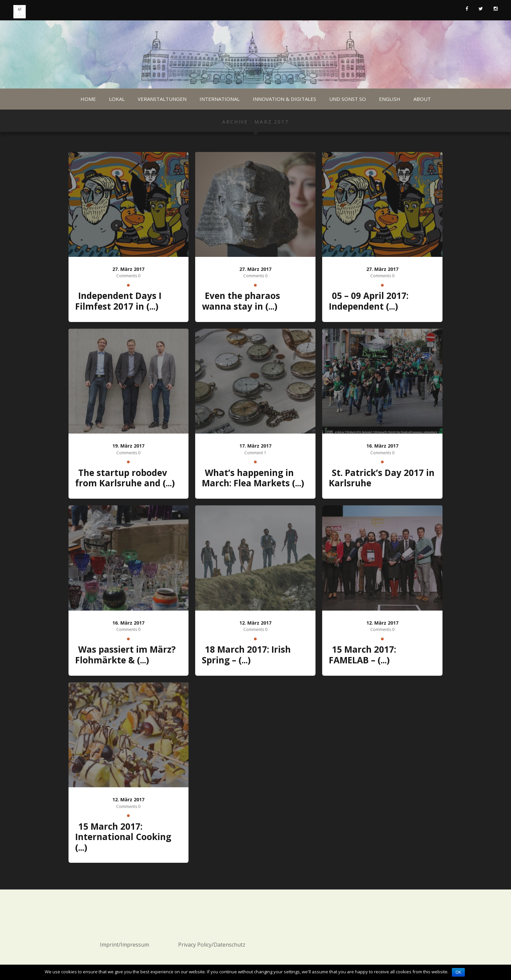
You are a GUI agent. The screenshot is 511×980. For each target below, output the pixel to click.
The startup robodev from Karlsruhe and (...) (125, 478)
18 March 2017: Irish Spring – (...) (246, 655)
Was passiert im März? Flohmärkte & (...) (125, 655)
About (422, 99)
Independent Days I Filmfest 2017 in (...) (118, 301)
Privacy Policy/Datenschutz (212, 945)
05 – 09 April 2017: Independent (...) (369, 301)
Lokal (117, 99)
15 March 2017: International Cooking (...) (123, 837)
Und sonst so (348, 99)
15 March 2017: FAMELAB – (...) (362, 655)
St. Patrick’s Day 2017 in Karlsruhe (382, 478)
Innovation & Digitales (284, 99)
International (220, 99)
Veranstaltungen (162, 99)
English (390, 99)
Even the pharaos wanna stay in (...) (241, 301)
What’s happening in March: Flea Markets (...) (253, 478)
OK (458, 972)
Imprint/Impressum (124, 945)
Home (88, 99)
